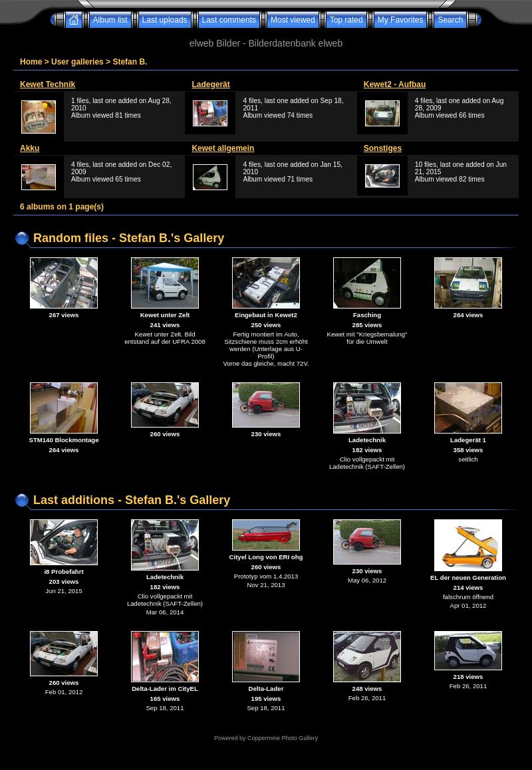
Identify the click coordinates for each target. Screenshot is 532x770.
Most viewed (293, 20)
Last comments (229, 20)
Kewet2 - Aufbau (395, 84)
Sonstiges (383, 148)
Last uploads (165, 20)
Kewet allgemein (223, 148)
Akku (30, 148)
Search (450, 20)
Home (31, 62)
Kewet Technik (48, 84)
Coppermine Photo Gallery (283, 738)
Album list (110, 20)
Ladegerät (210, 84)
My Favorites (401, 20)
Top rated (346, 20)
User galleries (77, 62)
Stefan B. (130, 62)
